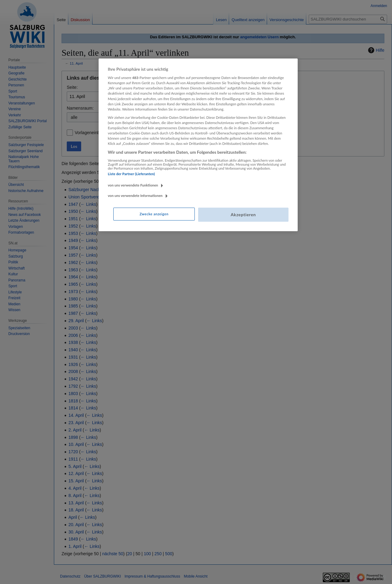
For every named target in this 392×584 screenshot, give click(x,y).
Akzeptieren (243, 215)
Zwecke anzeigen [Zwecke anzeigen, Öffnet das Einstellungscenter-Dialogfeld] (154, 214)
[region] (198, 145)
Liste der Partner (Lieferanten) (131, 174)
